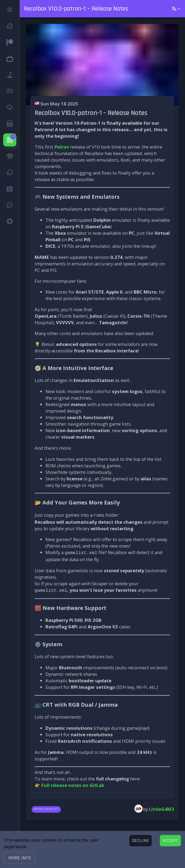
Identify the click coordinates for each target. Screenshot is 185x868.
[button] (20, 858)
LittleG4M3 (162, 807)
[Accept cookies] (170, 841)
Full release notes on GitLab (73, 784)
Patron (62, 147)
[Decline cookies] (141, 841)
